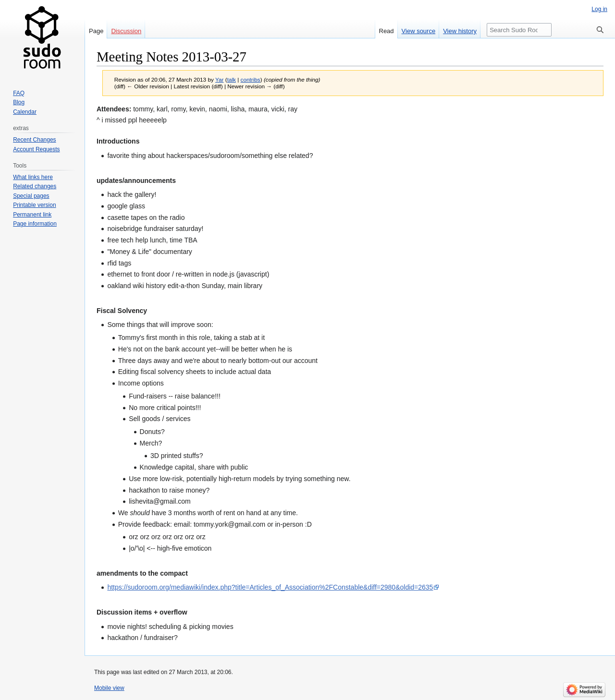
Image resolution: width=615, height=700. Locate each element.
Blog (19, 102)
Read (387, 31)
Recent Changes (34, 140)
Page (96, 31)
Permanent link (32, 215)
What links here (33, 177)
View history (460, 31)
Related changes (35, 186)
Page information (35, 224)
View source (419, 31)
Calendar (25, 112)
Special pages (31, 196)
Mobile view (109, 688)
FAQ (19, 93)
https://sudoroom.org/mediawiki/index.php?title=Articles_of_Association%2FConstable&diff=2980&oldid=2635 (270, 587)
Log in (599, 9)
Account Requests (36, 149)
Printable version (34, 205)
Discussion (126, 31)
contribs (251, 79)
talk (232, 79)
